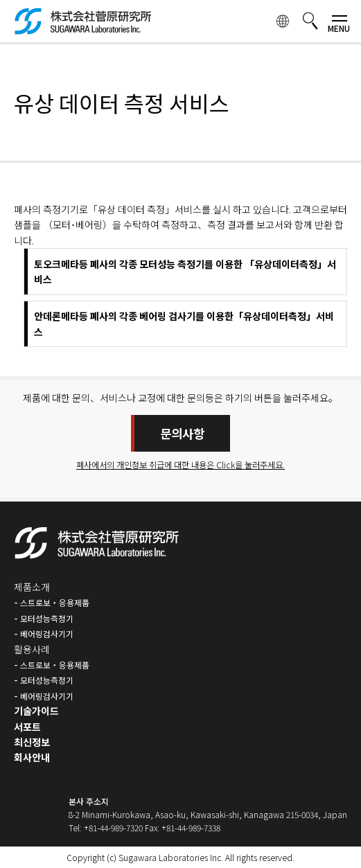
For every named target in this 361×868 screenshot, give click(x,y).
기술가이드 (36, 711)
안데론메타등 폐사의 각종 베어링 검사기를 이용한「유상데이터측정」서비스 (184, 324)
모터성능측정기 (47, 618)
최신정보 (32, 742)
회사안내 (32, 757)
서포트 (27, 727)
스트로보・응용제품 (55, 602)
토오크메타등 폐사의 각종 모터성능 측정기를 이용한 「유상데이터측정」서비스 (185, 272)
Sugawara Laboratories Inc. (171, 857)
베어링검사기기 (47, 634)
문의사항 (182, 433)
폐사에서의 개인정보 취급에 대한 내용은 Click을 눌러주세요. (180, 465)
